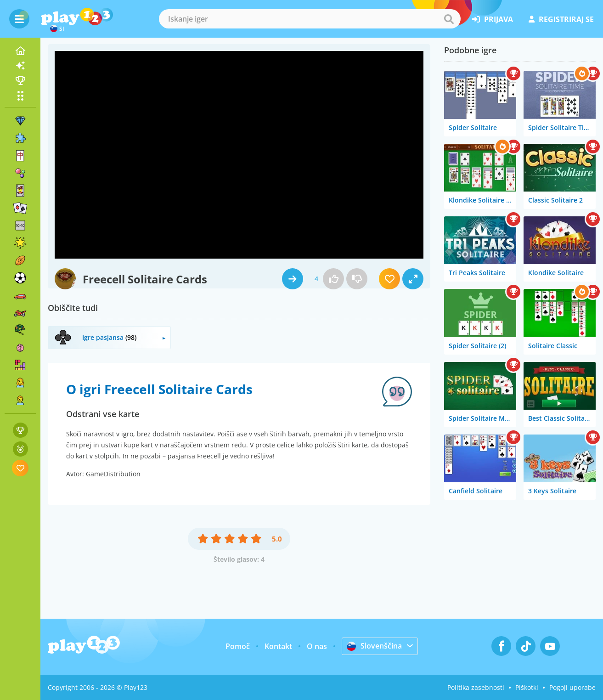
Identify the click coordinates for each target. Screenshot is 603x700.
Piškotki (527, 687)
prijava (493, 19)
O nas (317, 646)
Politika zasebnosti (476, 687)
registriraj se (561, 19)
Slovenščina (374, 646)
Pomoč (238, 646)
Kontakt (278, 646)
